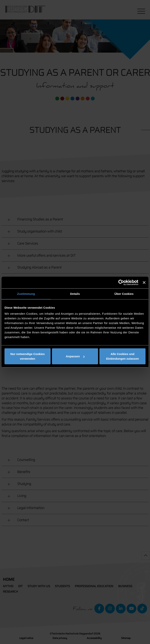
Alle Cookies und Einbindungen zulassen (122, 356)
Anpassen (75, 356)
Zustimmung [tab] (26, 294)
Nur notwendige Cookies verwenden (28, 356)
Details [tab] (75, 294)
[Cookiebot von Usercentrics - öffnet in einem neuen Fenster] (121, 282)
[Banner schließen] (144, 282)
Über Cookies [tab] (124, 294)
